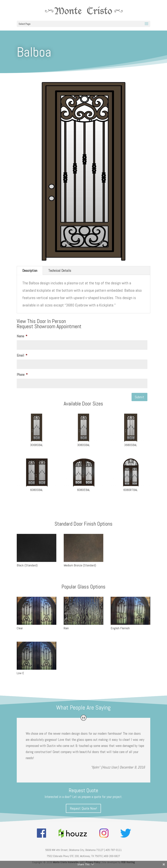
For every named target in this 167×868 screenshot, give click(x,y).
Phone (22, 375)
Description (30, 271)
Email (22, 355)
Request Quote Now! (83, 808)
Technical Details (60, 271)
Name (22, 336)
